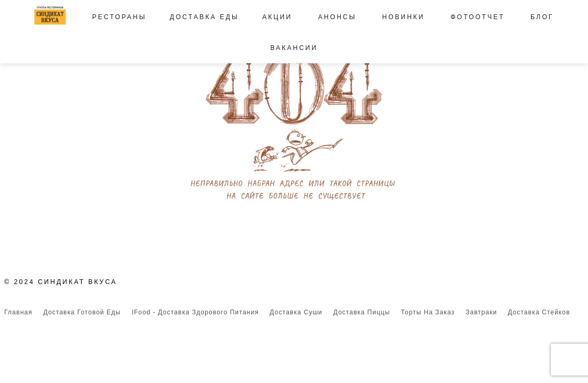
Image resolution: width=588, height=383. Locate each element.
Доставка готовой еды (82, 312)
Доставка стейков (539, 312)
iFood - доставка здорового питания (195, 312)
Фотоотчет (478, 17)
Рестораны (119, 17)
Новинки (404, 17)
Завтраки (481, 312)
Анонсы (337, 17)
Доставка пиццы (362, 312)
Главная (18, 312)
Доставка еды (205, 17)
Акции (277, 17)
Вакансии (294, 48)
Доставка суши (296, 312)
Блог (542, 17)
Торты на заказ (428, 312)
